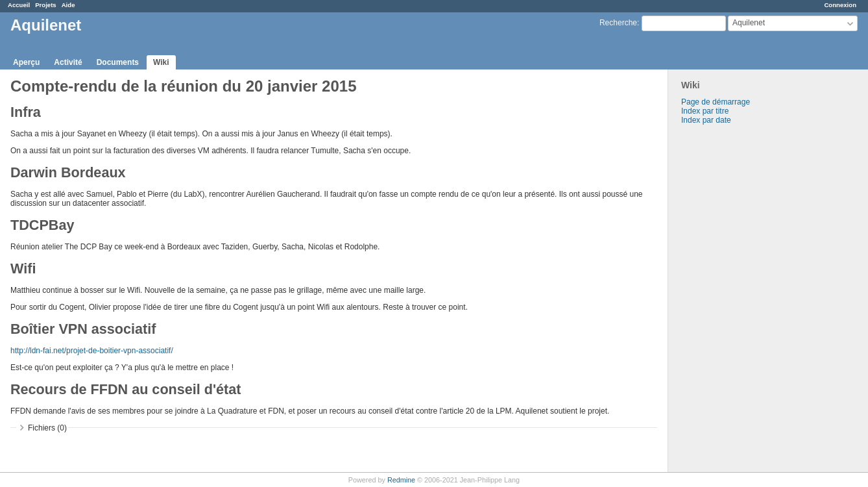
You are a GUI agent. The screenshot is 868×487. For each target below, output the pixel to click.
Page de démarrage (716, 102)
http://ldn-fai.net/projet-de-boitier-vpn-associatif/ (92, 351)
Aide (68, 5)
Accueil (19, 5)
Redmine (401, 480)
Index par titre (705, 111)
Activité (68, 62)
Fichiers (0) (47, 428)
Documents (118, 62)
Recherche (618, 23)
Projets (46, 5)
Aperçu (26, 62)
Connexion (840, 5)
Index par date (706, 120)
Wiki (161, 62)
